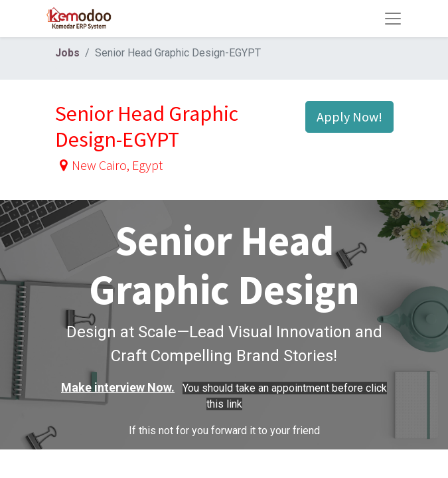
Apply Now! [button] (349, 117)
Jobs (67, 53)
